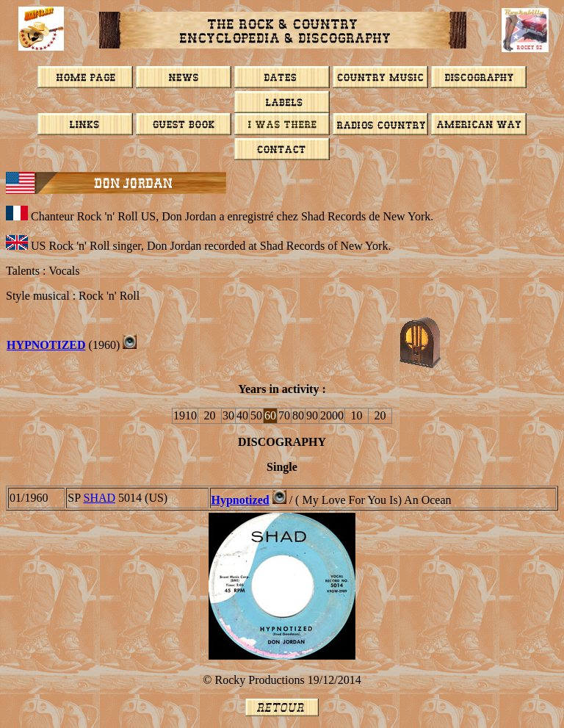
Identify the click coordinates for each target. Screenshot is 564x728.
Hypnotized (46, 345)
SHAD (99, 498)
